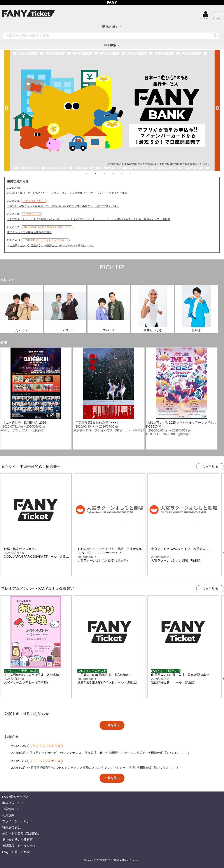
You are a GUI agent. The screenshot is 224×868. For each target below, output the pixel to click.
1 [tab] (91, 174)
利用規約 (8, 815)
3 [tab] (109, 174)
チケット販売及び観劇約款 (21, 833)
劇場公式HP (10, 803)
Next (217, 106)
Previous (7, 106)
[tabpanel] (112, 110)
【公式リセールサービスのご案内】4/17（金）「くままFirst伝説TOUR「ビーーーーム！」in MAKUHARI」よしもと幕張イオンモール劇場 (88, 219)
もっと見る (210, 467)
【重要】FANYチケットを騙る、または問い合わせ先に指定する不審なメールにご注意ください (63, 206)
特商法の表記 (11, 827)
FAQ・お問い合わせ (16, 852)
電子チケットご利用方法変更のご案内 (29, 232)
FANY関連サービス (15, 797)
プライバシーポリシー (17, 821)
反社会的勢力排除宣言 (17, 840)
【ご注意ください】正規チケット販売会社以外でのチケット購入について (50, 245)
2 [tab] (100, 174)
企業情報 (8, 809)
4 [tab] (117, 174)
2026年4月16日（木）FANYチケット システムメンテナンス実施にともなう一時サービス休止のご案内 (67, 193)
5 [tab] (126, 174)
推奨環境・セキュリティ (19, 846)
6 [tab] (135, 174)
